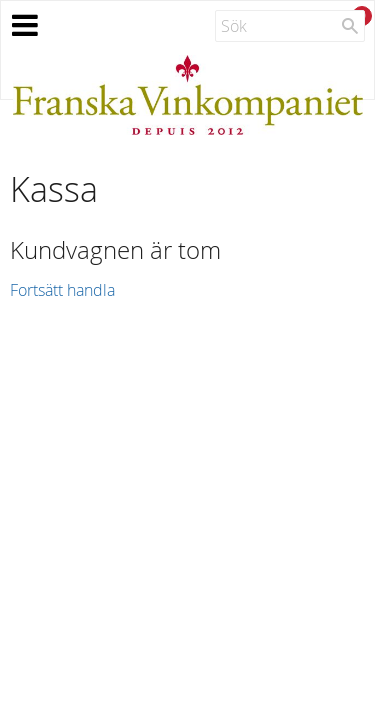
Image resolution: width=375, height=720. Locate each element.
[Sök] (350, 26)
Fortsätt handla (62, 290)
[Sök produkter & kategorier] (290, 26)
